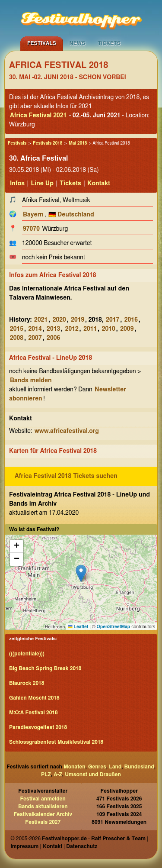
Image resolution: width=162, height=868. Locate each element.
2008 (17, 338)
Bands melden (31, 381)
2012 (72, 329)
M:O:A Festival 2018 (33, 713)
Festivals (42, 43)
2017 (113, 320)
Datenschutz (82, 846)
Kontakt (99, 184)
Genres (97, 767)
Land (115, 767)
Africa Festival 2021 (38, 116)
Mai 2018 (78, 143)
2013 (53, 329)
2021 (41, 320)
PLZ (46, 774)
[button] (81, 573)
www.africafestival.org (67, 431)
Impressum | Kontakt (36, 846)
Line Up (42, 184)
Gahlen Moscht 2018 (34, 698)
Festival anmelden (43, 799)
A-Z (58, 774)
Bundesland (139, 767)
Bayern (33, 215)
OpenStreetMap (114, 626)
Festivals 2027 (43, 822)
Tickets (109, 43)
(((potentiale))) (27, 654)
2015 (17, 329)
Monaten (74, 767)
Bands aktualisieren (43, 807)
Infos (17, 184)
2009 (127, 329)
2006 (53, 338)
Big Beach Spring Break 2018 (45, 668)
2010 (109, 329)
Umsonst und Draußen (93, 774)
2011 (90, 329)
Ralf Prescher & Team (118, 839)
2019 (78, 320)
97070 (31, 229)
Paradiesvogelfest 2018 (38, 727)
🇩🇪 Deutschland (71, 215)
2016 (131, 320)
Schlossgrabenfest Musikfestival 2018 (56, 742)
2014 (35, 329)
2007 (35, 338)
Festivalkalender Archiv (43, 814)
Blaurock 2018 (27, 683)
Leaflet (78, 626)
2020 (59, 320)
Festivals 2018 (48, 143)
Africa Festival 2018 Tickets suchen (66, 476)
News (78, 43)
